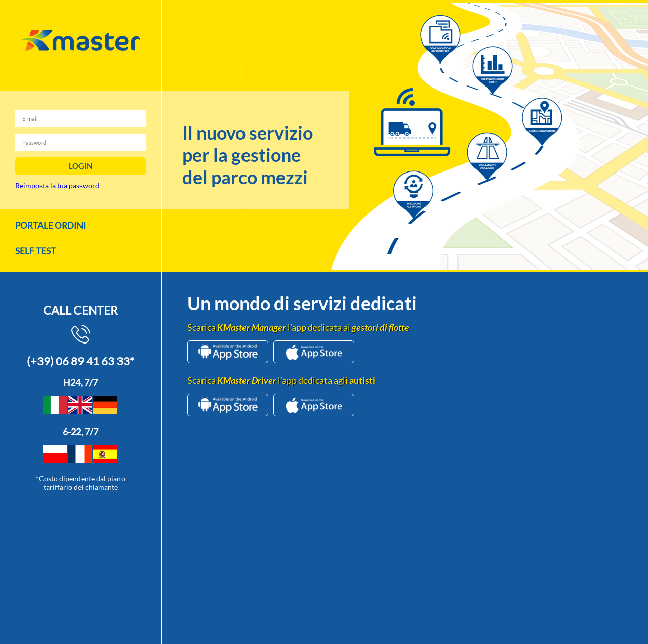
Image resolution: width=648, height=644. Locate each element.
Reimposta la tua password (57, 185)
